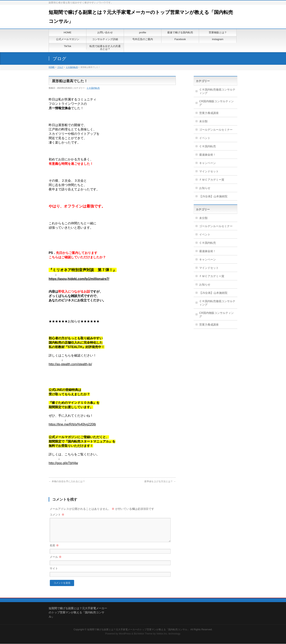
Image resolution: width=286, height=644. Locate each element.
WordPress (125, 634)
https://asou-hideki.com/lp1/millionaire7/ (79, 279)
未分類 (203, 121)
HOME (52, 67)
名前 (54, 550)
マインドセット (209, 171)
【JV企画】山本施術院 (213, 196)
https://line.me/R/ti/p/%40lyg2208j (72, 424)
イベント (205, 138)
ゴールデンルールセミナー (216, 130)
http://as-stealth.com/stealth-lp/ (70, 364)
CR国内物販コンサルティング (216, 103)
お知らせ (205, 188)
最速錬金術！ (208, 155)
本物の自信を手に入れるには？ (67, 481)
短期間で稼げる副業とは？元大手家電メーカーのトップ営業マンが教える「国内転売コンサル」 (138, 630)
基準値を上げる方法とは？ (160, 481)
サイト (54, 573)
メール (56, 562)
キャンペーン (208, 163)
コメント (57, 515)
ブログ (60, 67)
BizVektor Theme (143, 634)
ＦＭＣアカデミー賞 (212, 180)
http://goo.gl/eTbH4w (63, 463)
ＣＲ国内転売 (72, 67)
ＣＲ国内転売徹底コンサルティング (217, 91)
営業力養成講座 (209, 113)
